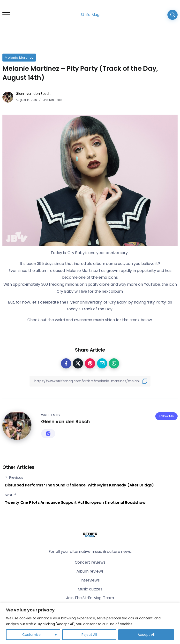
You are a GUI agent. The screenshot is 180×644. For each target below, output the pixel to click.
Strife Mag (90, 15)
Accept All (146, 635)
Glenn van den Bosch (33, 94)
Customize (31, 635)
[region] (90, 623)
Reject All (89, 635)
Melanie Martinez (19, 58)
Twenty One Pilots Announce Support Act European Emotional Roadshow (75, 502)
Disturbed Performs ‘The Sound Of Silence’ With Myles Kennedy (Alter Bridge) (79, 485)
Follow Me (166, 416)
